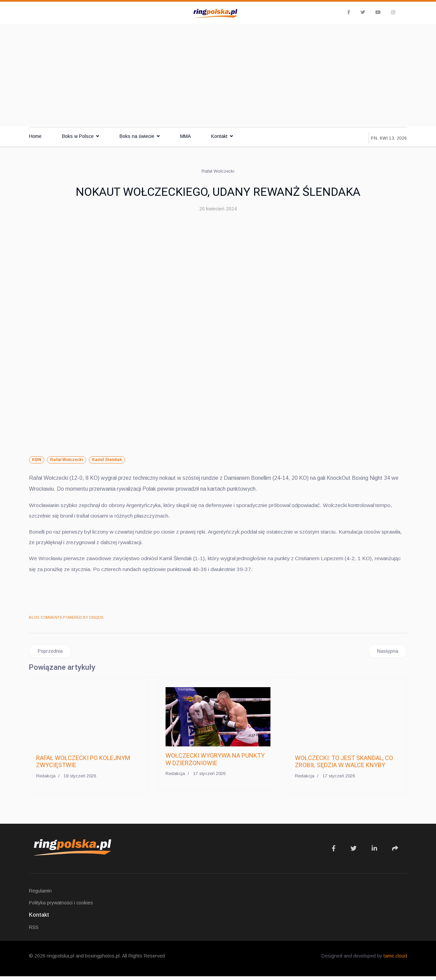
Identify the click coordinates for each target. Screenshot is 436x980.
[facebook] (349, 12)
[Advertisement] (218, 75)
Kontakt (219, 136)
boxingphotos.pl (102, 960)
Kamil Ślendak (107, 460)
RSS (34, 931)
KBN (37, 460)
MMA (185, 136)
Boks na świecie (137, 136)
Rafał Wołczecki (67, 460)
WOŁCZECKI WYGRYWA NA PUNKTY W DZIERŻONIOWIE (215, 763)
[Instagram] (393, 12)
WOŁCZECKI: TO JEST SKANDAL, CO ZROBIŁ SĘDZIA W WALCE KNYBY (344, 765)
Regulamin (40, 895)
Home (35, 136)
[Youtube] (378, 12)
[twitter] (363, 12)
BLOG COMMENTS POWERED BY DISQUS (66, 620)
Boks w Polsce (78, 136)
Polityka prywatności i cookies (61, 906)
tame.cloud (395, 960)
